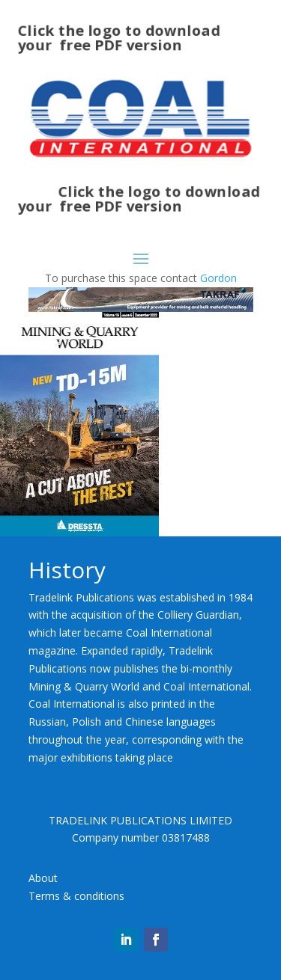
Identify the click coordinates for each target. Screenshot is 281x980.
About (43, 878)
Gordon (218, 278)
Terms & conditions (76, 896)
